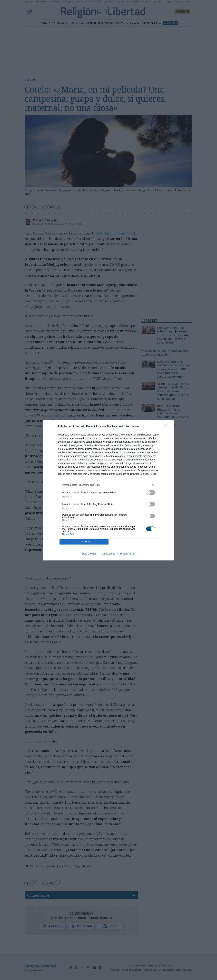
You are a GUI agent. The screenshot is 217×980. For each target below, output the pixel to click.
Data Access (108, 554)
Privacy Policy (128, 554)
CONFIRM (84, 542)
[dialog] (108, 490)
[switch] (151, 492)
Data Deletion (89, 554)
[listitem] (108, 485)
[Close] (167, 427)
